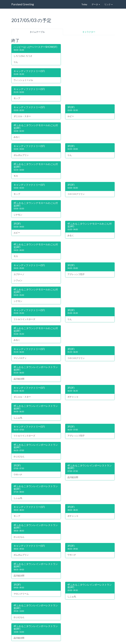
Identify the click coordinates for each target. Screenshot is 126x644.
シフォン (18, 280)
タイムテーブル (37, 32)
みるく (17, 137)
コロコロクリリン (76, 194)
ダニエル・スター (22, 116)
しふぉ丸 (18, 418)
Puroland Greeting (23, 4)
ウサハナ (18, 474)
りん (16, 62)
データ (96, 4)
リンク (108, 4)
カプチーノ (19, 274)
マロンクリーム (21, 594)
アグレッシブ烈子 (76, 274)
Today (84, 4)
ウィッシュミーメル (23, 80)
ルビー (71, 116)
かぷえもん (19, 456)
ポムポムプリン (21, 155)
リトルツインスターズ (24, 319)
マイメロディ (20, 358)
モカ (16, 176)
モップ (17, 98)
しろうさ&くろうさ (23, 56)
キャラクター (89, 32)
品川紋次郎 (19, 379)
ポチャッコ (73, 397)
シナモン (18, 215)
